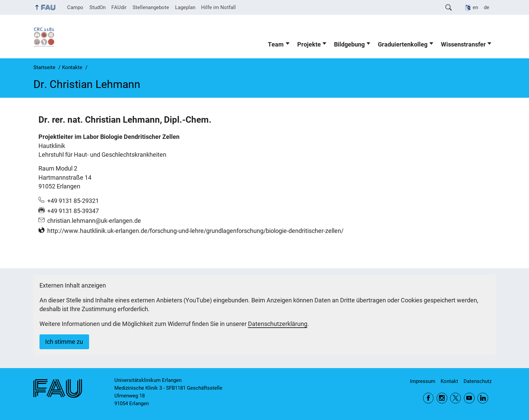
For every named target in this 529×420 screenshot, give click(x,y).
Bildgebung (349, 44)
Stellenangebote (151, 7)
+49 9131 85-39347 (73, 211)
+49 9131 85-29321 (73, 201)
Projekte (309, 44)
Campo (75, 7)
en (475, 7)
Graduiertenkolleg (403, 44)
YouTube (469, 398)
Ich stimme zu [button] (64, 342)
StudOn (98, 7)
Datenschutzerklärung (278, 324)
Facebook (428, 398)
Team (276, 44)
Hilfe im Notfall (218, 7)
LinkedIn (483, 398)
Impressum (423, 381)
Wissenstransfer (463, 44)
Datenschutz (478, 381)
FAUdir (119, 7)
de (486, 7)
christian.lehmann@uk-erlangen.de (94, 221)
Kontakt (449, 381)
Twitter (455, 398)
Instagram (442, 398)
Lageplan (185, 7)
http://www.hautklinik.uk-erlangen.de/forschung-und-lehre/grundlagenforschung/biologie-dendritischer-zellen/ (195, 231)
